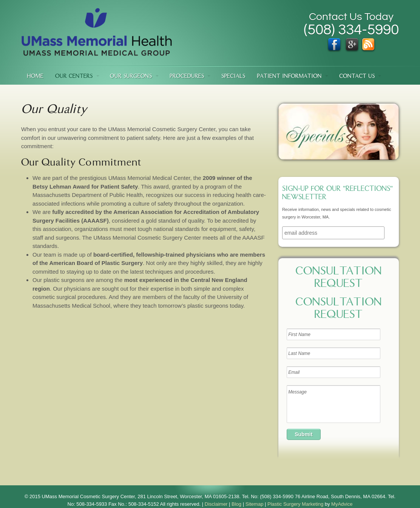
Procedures (187, 77)
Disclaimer (216, 504)
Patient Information (289, 77)
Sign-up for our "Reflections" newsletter (337, 194)
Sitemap (255, 504)
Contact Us (357, 77)
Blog (236, 504)
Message (334, 404)
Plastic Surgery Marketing (295, 504)
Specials (233, 77)
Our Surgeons (131, 77)
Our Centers (74, 77)
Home (35, 77)
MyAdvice (342, 504)
